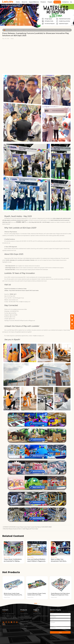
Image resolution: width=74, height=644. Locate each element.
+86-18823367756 (14, 311)
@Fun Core (12, 317)
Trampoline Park (24, 624)
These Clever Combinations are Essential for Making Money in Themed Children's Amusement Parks (13, 560)
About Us (24, 2)
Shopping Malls (37, 614)
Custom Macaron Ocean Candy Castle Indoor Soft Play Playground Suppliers (37, 594)
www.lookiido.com (13, 300)
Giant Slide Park (24, 614)
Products (43, 2)
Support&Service (34, 2)
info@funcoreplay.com (25, 302)
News (13, 30)
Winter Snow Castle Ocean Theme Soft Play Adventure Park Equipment (13, 594)
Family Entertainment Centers (41, 616)
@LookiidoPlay (13, 313)
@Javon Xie (12, 319)
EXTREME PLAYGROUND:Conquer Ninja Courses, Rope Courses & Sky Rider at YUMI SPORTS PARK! (27, 527)
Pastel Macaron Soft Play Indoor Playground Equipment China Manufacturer (60, 594)
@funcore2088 (14, 315)
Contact (5, 610)
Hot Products (11, 572)
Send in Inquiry (55, 610)
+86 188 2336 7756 (12, 618)
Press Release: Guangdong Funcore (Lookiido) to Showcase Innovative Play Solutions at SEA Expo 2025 (43, 30)
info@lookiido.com (10, 616)
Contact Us (65, 2)
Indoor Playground (25, 616)
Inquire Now (7, 597)
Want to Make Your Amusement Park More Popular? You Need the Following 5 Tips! (58, 560)
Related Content (13, 536)
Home (18, 2)
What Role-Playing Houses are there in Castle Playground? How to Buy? (21, 529)
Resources (57, 2)
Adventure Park (24, 622)
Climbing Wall (24, 626)
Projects (50, 2)
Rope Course (24, 628)
